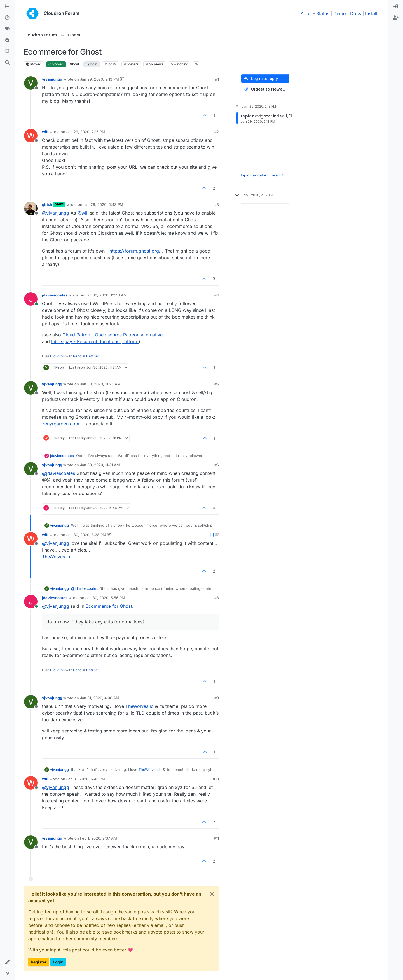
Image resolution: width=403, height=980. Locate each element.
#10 (216, 779)
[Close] (212, 894)
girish (47, 204)
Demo (340, 13)
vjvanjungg (52, 79)
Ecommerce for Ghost (109, 606)
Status (323, 13)
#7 (217, 535)
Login (58, 962)
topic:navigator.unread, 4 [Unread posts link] (262, 175)
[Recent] (7, 18)
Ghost (74, 64)
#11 (216, 838)
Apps (306, 13)
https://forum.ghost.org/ (135, 251)
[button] (7, 962)
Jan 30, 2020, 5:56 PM (105, 598)
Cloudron (57, 356)
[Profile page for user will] (31, 136)
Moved (34, 64)
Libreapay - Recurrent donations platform (95, 341)
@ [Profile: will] (83, 213)
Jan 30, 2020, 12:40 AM (106, 295)
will (45, 132)
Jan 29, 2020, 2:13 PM (99, 79)
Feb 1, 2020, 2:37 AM (99, 838)
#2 (217, 132)
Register (39, 962)
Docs (356, 13)
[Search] (7, 63)
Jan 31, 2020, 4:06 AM (100, 698)
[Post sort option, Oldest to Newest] (265, 89)
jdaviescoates (55, 295)
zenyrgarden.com (61, 424)
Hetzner (93, 356)
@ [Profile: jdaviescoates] (58, 473)
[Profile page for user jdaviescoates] (31, 299)
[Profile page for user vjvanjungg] (31, 83)
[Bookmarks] (7, 51)
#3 (217, 204)
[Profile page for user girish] (31, 208)
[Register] (396, 18)
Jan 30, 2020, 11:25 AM (100, 384)
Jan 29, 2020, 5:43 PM (103, 204)
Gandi (78, 356)
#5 (217, 384)
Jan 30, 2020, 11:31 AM (100, 465)
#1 (217, 79)
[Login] (396, 7)
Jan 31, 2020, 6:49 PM (86, 779)
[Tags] (7, 29)
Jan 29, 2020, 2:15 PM (86, 132)
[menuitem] (396, 7)
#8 (217, 598)
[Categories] (7, 7)
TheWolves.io (56, 557)
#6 (217, 465)
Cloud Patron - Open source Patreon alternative (113, 335)
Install (371, 13)
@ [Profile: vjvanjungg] (56, 213)
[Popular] (7, 40)
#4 (217, 295)
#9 (217, 698)
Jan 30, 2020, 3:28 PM (86, 535)
